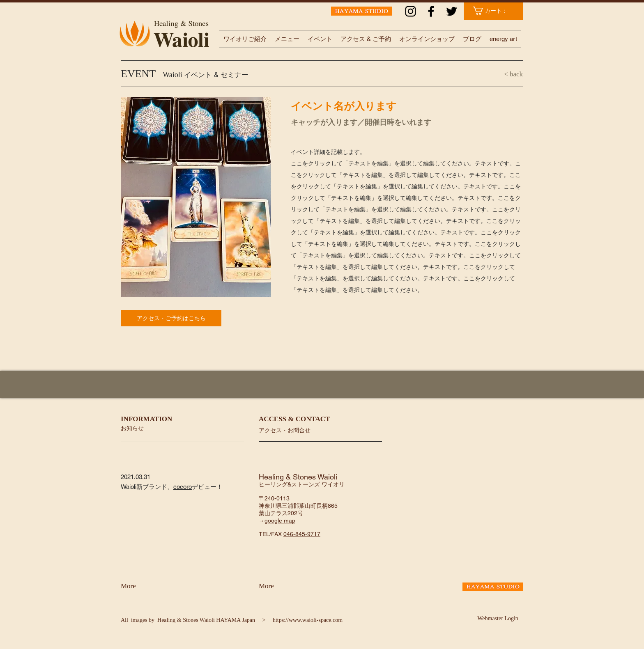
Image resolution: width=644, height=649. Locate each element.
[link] (494, 11)
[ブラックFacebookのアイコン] (431, 11)
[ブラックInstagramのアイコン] (411, 11)
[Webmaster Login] (498, 619)
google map (280, 521)
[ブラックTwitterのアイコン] (452, 11)
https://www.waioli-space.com (308, 620)
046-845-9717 (302, 534)
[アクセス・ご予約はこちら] (171, 318)
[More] (142, 586)
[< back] (498, 74)
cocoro (183, 487)
